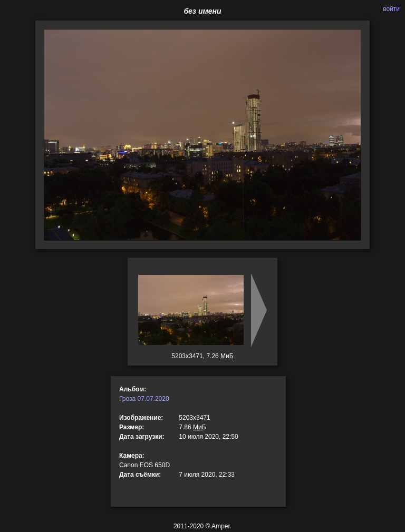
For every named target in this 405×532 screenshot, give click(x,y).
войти (391, 9)
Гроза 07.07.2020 (144, 399)
